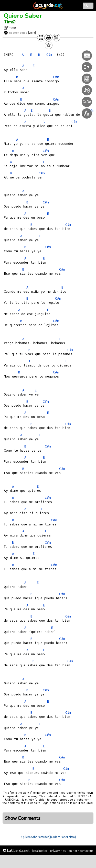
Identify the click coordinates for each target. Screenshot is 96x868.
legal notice (40, 851)
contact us (87, 851)
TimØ (10, 22)
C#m (42, 173)
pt (76, 851)
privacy (55, 851)
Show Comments (23, 818)
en (70, 851)
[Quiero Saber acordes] (35, 837)
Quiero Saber (23, 16)
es (64, 851)
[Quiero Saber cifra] (63, 837)
